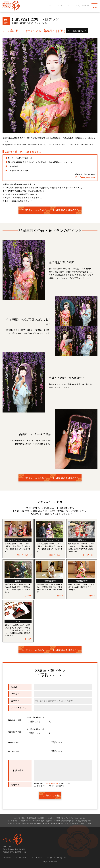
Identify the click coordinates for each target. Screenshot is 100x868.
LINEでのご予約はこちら (66, 210)
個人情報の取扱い (22, 858)
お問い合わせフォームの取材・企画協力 (49, 823)
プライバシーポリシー (51, 783)
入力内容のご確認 (50, 795)
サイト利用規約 (37, 858)
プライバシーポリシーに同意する (49, 786)
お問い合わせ (7, 858)
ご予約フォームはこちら (34, 210)
